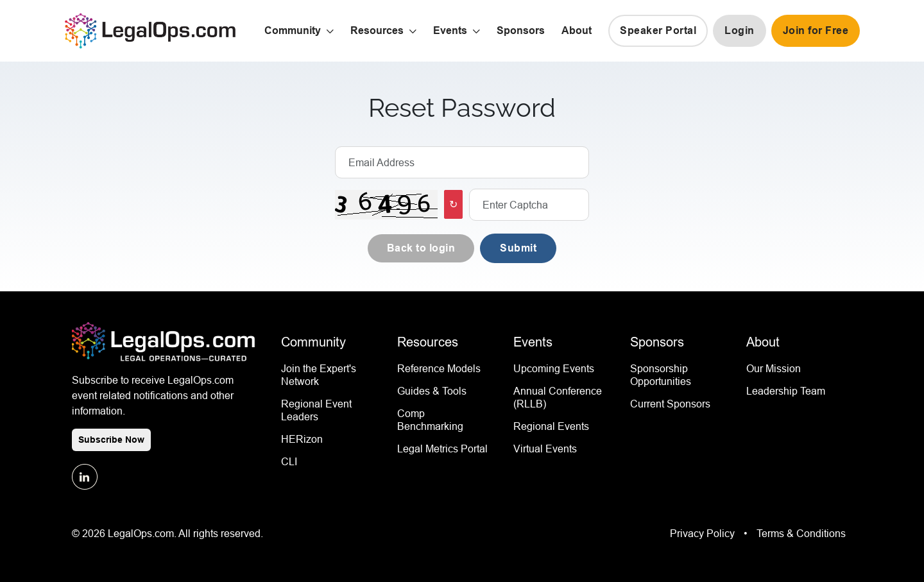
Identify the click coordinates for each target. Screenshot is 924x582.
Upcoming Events (554, 368)
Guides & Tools (432, 391)
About (577, 30)
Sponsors (521, 30)
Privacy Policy (704, 533)
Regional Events (551, 426)
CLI (289, 461)
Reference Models (439, 368)
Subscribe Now (111, 440)
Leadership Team (786, 391)
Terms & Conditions (801, 533)
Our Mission (774, 368)
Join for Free (816, 30)
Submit (518, 248)
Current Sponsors (670, 404)
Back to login (421, 248)
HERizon (302, 439)
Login (740, 30)
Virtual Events (545, 449)
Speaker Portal (658, 30)
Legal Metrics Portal (442, 449)
